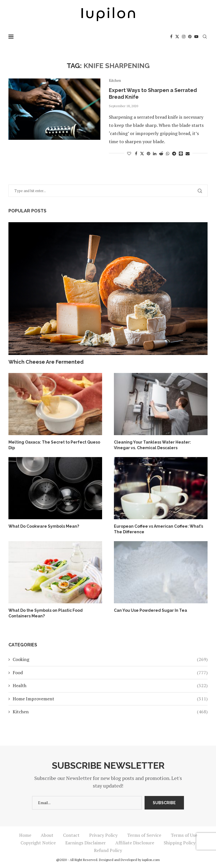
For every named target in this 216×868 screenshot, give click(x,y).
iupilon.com (151, 860)
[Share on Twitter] (142, 153)
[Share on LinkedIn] (155, 153)
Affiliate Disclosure (135, 843)
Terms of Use (184, 835)
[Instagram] (184, 37)
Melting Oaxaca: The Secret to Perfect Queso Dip (54, 445)
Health (110, 685)
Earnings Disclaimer (85, 843)
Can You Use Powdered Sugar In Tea (150, 610)
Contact (71, 835)
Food (110, 673)
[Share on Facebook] (136, 153)
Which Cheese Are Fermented (46, 362)
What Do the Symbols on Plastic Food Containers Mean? (46, 613)
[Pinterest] (190, 37)
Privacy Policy (103, 835)
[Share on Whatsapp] (168, 153)
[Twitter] (177, 37)
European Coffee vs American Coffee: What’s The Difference (158, 529)
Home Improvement (110, 699)
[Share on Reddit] (161, 153)
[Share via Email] (188, 153)
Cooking (110, 659)
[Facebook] (171, 37)
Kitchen (110, 712)
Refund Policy (108, 850)
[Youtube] (196, 37)
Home (25, 835)
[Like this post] (129, 153)
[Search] (205, 37)
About (47, 835)
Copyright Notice (38, 843)
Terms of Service (144, 835)
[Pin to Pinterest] (148, 153)
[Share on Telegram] (174, 153)
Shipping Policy (180, 843)
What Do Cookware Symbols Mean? (44, 526)
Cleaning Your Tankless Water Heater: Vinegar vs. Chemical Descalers (152, 445)
